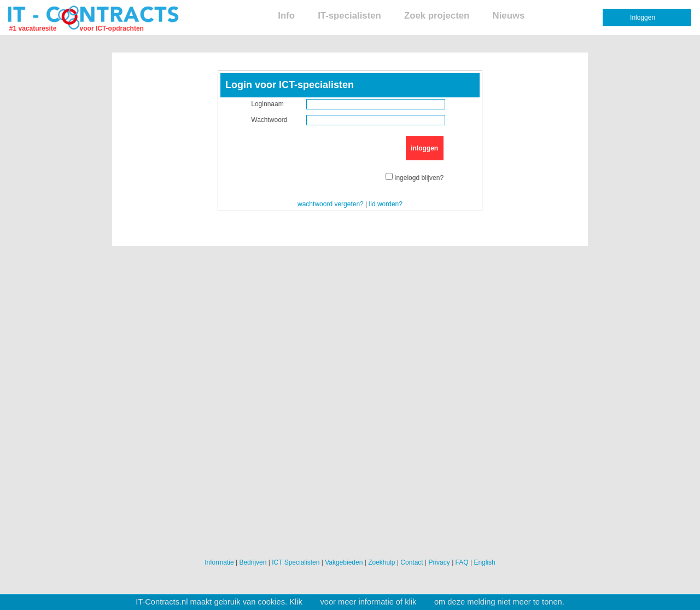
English (484, 562)
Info (286, 16)
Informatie (219, 562)
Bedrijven (253, 562)
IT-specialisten (349, 16)
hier (311, 602)
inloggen (424, 148)
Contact (412, 562)
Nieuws (509, 16)
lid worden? (386, 204)
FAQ (462, 562)
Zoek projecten (437, 16)
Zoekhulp (381, 562)
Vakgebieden (344, 562)
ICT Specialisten (296, 562)
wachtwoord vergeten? (331, 204)
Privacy (439, 562)
